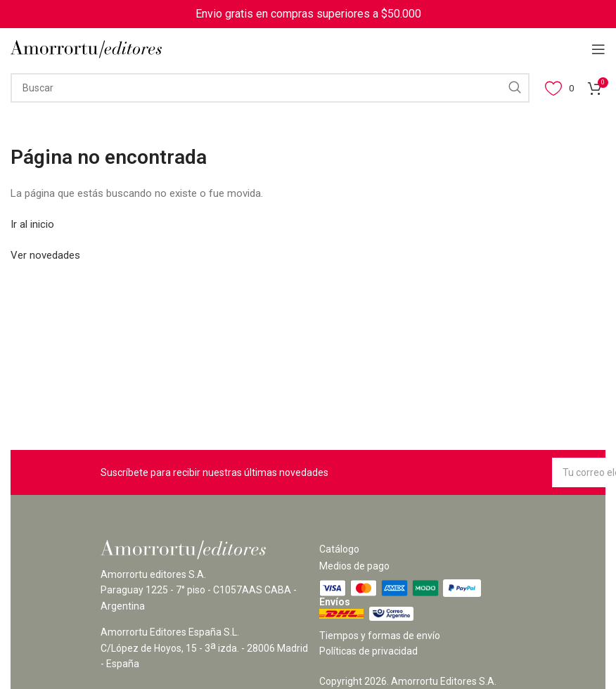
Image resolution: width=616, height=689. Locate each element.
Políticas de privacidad (368, 651)
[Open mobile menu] (598, 49)
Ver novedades (45, 255)
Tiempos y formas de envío (380, 636)
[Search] (270, 88)
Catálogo (339, 549)
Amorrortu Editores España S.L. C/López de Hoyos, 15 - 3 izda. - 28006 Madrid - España (204, 648)
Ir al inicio (32, 224)
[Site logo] (86, 49)
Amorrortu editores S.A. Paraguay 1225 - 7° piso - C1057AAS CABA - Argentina (199, 590)
